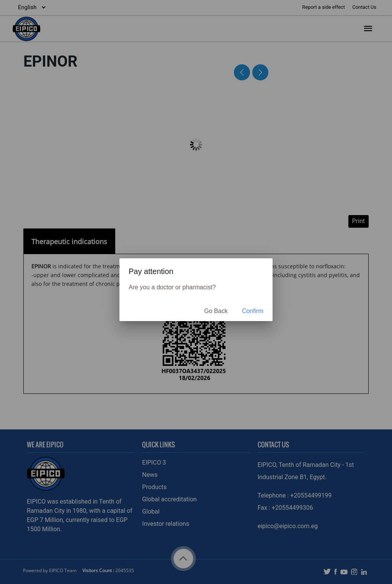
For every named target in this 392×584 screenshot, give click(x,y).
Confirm (253, 311)
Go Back (216, 311)
